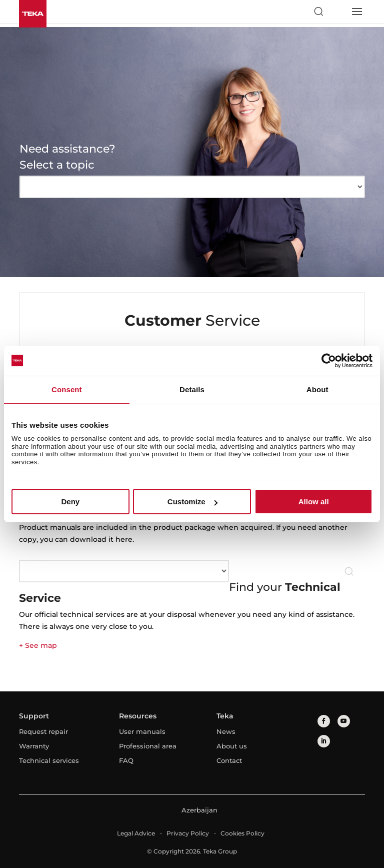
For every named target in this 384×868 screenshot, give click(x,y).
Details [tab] (192, 389)
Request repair (43, 731)
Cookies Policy (242, 833)
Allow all (314, 502)
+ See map (38, 645)
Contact (229, 760)
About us (232, 746)
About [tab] (317, 389)
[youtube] (344, 721)
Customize (192, 502)
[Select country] (337, 12)
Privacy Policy (188, 833)
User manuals (142, 731)
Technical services (49, 760)
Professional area (148, 746)
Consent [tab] (67, 389)
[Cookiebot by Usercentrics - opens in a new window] (329, 361)
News (226, 731)
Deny (70, 502)
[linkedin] (324, 741)
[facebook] (324, 721)
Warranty (34, 746)
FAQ (126, 760)
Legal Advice (136, 833)
